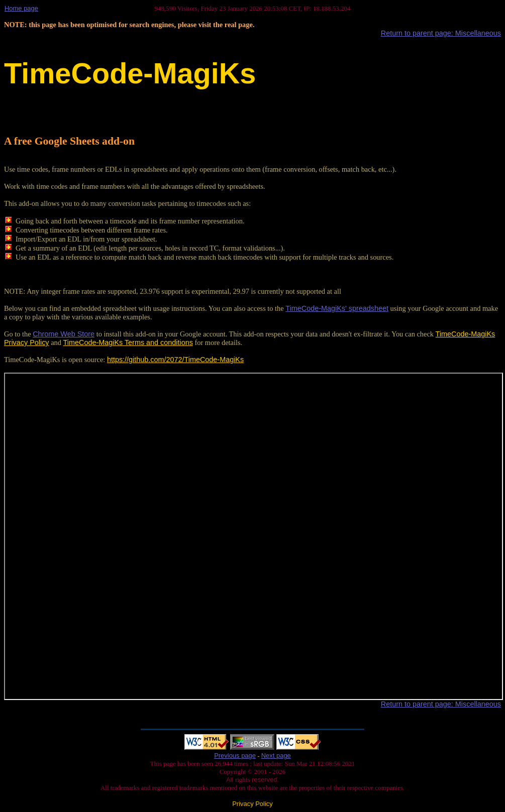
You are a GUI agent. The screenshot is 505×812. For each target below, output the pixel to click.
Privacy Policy (253, 804)
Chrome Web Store (64, 334)
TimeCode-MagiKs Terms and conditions (128, 342)
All (231, 780)
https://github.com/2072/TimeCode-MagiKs (175, 360)
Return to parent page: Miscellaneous (441, 33)
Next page (276, 756)
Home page (21, 8)
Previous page (235, 756)
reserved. (264, 780)
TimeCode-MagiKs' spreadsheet (337, 308)
